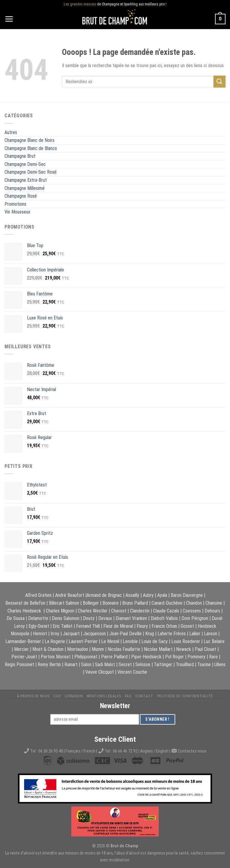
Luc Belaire (214, 641)
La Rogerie (55, 641)
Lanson (211, 634)
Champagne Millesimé (25, 188)
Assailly (132, 595)
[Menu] (9, 19)
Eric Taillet (63, 626)
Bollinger (91, 603)
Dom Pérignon (195, 618)
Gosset (187, 626)
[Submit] (220, 81)
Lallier (195, 634)
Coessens (192, 611)
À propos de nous (33, 696)
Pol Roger (174, 657)
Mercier (21, 649)
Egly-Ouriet (39, 626)
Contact (144, 696)
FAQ (128, 696)
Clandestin (140, 611)
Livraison (74, 696)
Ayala (162, 595)
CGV (57, 696)
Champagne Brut (20, 156)
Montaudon (78, 649)
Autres (11, 132)
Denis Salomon (66, 618)
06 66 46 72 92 (126, 751)
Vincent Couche (132, 672)
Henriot (40, 634)
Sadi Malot (105, 664)
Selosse (143, 664)
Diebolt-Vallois (164, 618)
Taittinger (163, 664)
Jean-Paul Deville (125, 634)
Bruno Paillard (135, 603)
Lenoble (130, 641)
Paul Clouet (205, 649)
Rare (213, 657)
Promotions (15, 204)
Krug (150, 634)
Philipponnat (86, 657)
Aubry (148, 595)
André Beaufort (70, 595)
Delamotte (38, 618)
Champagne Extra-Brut (26, 180)
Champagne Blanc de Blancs (31, 148)
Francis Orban (164, 626)
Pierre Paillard (114, 657)
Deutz (89, 618)
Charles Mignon (60, 611)
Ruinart (71, 664)
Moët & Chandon (48, 649)
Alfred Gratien (38, 595)
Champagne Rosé (21, 196)
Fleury (142, 626)
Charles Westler (93, 611)
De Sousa (16, 618)
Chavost (119, 611)
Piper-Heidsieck (146, 657)
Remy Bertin (49, 664)
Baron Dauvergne (187, 595)
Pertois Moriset (56, 657)
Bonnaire (111, 603)
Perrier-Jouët (24, 657)
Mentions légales (104, 696)
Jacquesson (94, 634)
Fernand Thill (88, 626)
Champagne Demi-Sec (25, 164)
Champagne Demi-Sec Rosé (31, 172)
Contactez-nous (192, 751)
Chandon (194, 603)
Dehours (212, 611)
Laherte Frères (172, 634)
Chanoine (214, 603)
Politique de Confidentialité (185, 696)
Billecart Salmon (64, 603)
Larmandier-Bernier (23, 641)
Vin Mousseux (17, 212)
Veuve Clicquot (100, 672)
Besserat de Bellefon (25, 603)
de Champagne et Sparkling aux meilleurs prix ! (115, 4)
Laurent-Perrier (83, 641)
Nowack (184, 649)
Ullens (220, 664)
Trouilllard (185, 664)
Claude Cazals (166, 611)
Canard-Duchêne (167, 603)
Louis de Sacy (155, 641)
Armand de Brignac (104, 595)
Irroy (55, 634)
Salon (86, 664)
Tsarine (204, 664)
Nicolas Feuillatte (124, 649)
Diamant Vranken (131, 618)
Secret (125, 664)
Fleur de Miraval (118, 626)
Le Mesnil (110, 641)
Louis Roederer (186, 641)
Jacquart (71, 634)
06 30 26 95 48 (51, 751)
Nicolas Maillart (158, 649)
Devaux (105, 618)
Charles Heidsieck (24, 611)
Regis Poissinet (19, 664)
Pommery (196, 657)
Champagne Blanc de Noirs (29, 140)
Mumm (98, 649)
